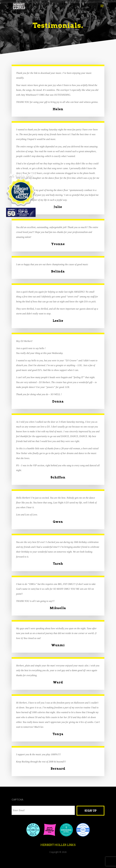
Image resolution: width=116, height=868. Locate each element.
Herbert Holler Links (58, 845)
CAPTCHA (17, 800)
